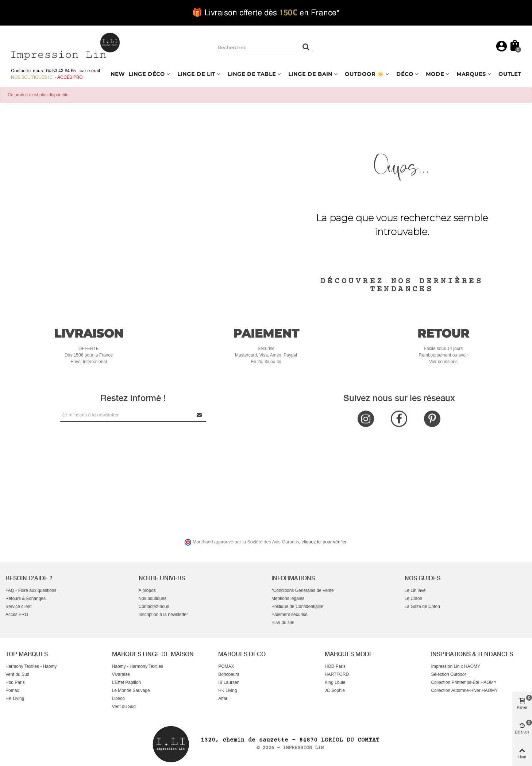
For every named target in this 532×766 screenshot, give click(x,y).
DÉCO (405, 74)
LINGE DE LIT (196, 74)
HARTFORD (337, 674)
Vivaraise (121, 674)
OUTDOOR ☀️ (364, 74)
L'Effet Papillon (126, 682)
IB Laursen (229, 682)
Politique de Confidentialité (297, 607)
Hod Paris (15, 682)
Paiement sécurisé (290, 615)
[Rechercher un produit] (306, 47)
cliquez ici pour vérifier (324, 542)
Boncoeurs (229, 674)
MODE (435, 74)
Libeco (118, 698)
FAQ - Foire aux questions (31, 590)
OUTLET (510, 74)
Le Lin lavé (415, 590)
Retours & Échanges (26, 598)
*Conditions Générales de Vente (303, 590)
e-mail (94, 71)
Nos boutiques (153, 598)
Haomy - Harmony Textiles (138, 666)
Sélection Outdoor (448, 674)
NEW (118, 74)
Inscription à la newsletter (163, 615)
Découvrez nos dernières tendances (402, 285)
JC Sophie (335, 690)
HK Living (15, 698)
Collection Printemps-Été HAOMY (464, 682)
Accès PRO (17, 615)
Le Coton (414, 598)
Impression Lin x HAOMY (456, 666)
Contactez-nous (154, 607)
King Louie (335, 682)
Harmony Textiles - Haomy (31, 666)
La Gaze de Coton (422, 607)
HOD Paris (335, 666)
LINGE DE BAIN (310, 74)
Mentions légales (288, 598)
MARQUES (471, 74)
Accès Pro (70, 77)
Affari (223, 698)
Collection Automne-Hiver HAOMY (464, 690)
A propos (147, 590)
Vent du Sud (17, 674)
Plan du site (283, 623)
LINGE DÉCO (147, 74)
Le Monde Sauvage (131, 690)
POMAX (226, 666)
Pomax (12, 690)
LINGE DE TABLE (252, 74)
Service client (18, 607)
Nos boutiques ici (32, 77)
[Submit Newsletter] (200, 415)
